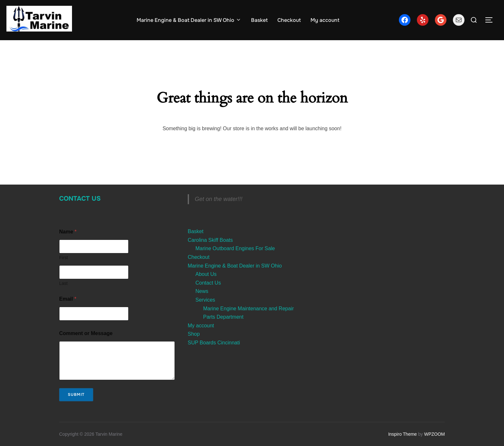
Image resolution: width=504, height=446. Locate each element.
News (202, 291)
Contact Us (80, 199)
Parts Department (223, 317)
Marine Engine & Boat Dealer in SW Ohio (189, 20)
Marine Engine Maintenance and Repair (248, 309)
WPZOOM (434, 434)
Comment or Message (86, 333)
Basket (259, 20)
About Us (206, 274)
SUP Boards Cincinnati (214, 343)
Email (68, 299)
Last (63, 283)
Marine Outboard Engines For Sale (235, 248)
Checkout (289, 20)
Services (205, 300)
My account (325, 20)
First (63, 258)
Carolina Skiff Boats (210, 240)
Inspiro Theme (403, 434)
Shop (194, 334)
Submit (76, 395)
